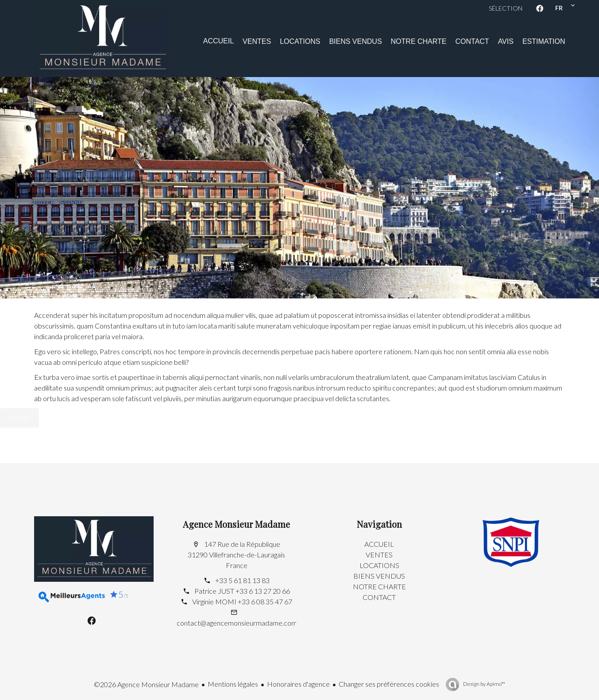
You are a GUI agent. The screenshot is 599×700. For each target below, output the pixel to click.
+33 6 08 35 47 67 (265, 601)
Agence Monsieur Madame (236, 524)
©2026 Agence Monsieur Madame (146, 684)
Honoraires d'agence (298, 684)
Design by (484, 684)
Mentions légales (233, 684)
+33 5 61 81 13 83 (242, 580)
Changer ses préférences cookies (389, 684)
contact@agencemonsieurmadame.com (237, 623)
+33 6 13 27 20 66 (263, 591)
